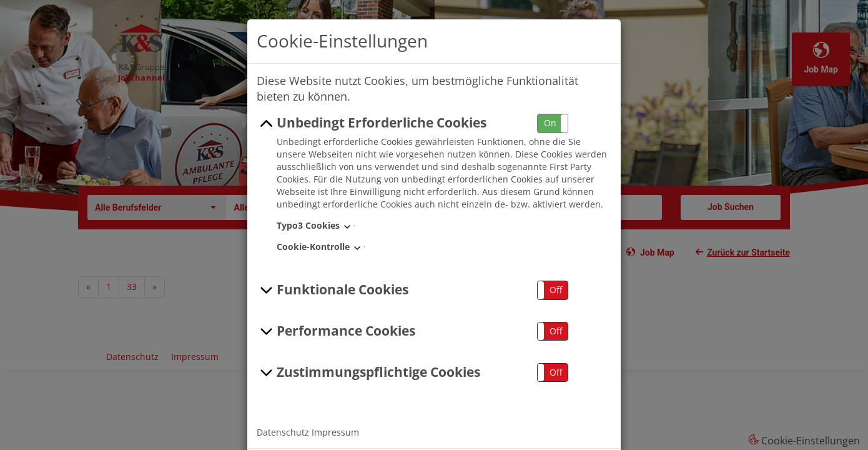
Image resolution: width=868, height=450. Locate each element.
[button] (553, 123)
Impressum (335, 432)
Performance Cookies (336, 331)
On (550, 123)
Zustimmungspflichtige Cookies (368, 372)
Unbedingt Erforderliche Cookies (372, 123)
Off (556, 290)
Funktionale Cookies (333, 290)
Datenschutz (283, 432)
